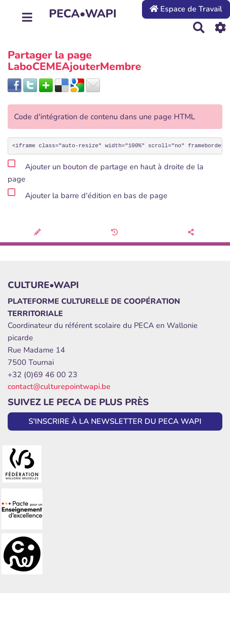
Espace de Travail (186, 9)
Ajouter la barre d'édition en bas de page (88, 194)
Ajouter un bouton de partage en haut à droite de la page (106, 171)
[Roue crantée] (220, 27)
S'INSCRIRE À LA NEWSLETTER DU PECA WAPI (115, 421)
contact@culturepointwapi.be (59, 386)
